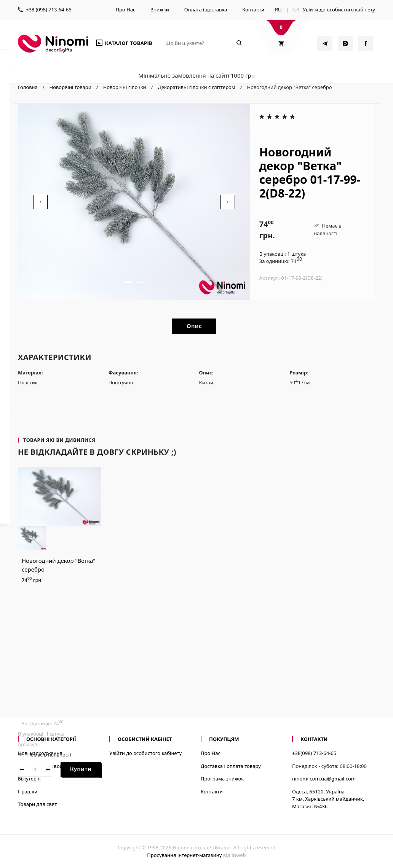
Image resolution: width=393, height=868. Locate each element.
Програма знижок (222, 779)
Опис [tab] (194, 326)
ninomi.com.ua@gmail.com (324, 779)
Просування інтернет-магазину (184, 855)
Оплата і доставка (206, 10)
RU (278, 10)
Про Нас (126, 10)
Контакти (253, 10)
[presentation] (40, 202)
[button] (128, 282)
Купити (81, 769)
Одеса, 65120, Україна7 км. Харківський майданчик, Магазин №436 (328, 799)
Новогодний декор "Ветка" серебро (58, 565)
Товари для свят (37, 804)
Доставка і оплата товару (231, 766)
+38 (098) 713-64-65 (49, 10)
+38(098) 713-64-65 (314, 753)
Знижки (160, 10)
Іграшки (28, 792)
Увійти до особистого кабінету (339, 10)
